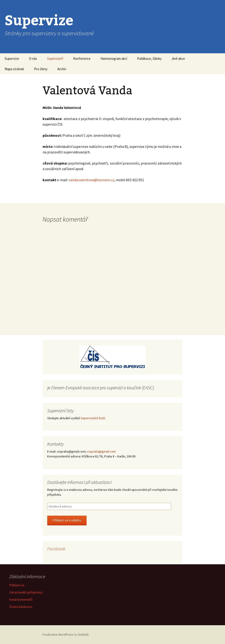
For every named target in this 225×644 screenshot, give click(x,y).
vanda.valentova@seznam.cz (91, 180)
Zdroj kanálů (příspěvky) (26, 592)
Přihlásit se (17, 585)
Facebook (56, 549)
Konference (82, 59)
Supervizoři (55, 59)
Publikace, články (149, 59)
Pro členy (41, 69)
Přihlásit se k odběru (67, 520)
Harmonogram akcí (114, 59)
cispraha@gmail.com (101, 451)
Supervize (12, 59)
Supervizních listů (93, 418)
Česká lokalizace (21, 607)
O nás (33, 59)
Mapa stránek (14, 69)
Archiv (62, 69)
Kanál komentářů (21, 600)
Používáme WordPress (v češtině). (66, 634)
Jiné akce (178, 59)
